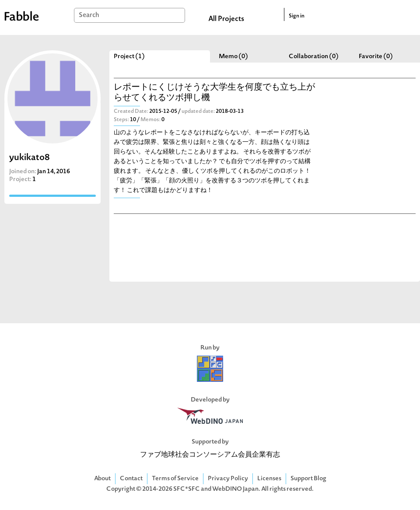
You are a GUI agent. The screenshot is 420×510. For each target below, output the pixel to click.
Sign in (297, 16)
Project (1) (129, 57)
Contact (131, 479)
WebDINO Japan (235, 489)
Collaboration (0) (314, 57)
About (102, 479)
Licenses (269, 479)
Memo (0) (233, 57)
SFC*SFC (187, 489)
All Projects (226, 19)
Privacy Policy (228, 479)
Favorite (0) (376, 57)
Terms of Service (175, 479)
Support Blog (308, 479)
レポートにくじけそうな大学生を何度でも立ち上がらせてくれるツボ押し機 (214, 93)
